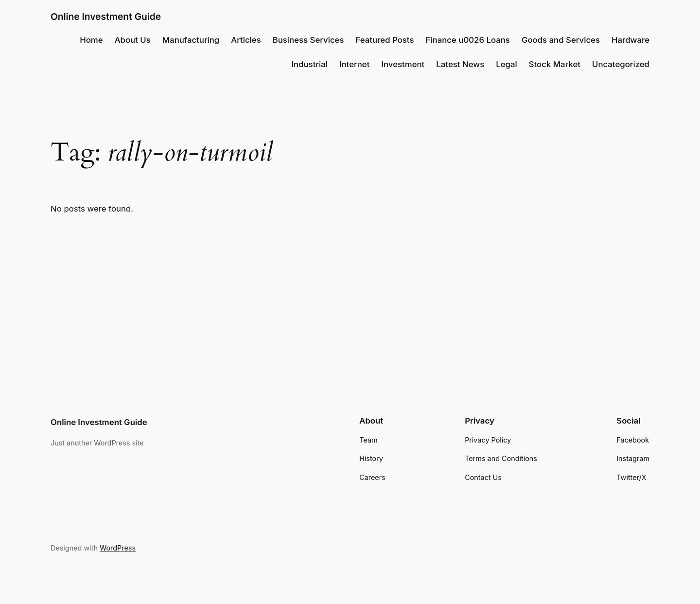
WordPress (118, 548)
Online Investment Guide (106, 17)
